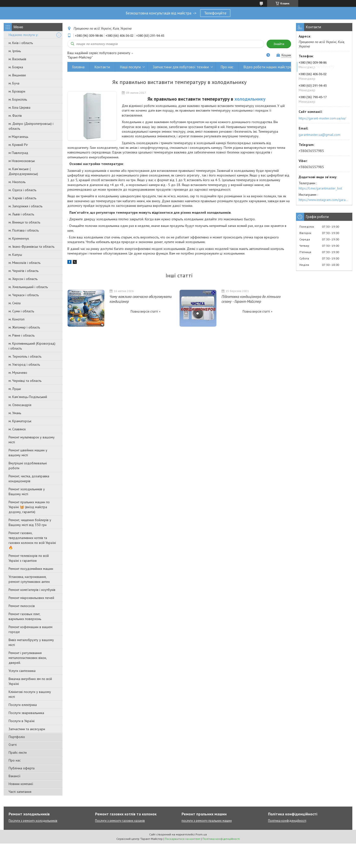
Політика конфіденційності (287, 821)
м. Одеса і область (22, 190)
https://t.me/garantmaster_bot (320, 188)
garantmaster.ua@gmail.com (319, 135)
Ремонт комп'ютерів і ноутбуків (32, 590)
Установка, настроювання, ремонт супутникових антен (29, 579)
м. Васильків (17, 59)
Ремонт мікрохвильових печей (31, 598)
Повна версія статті (144, 311)
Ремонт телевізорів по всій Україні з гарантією (29, 558)
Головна (78, 67)
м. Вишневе (17, 75)
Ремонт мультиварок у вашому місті (32, 440)
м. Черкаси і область (24, 295)
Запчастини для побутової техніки (181, 67)
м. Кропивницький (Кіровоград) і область (32, 346)
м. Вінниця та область (24, 222)
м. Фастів (15, 116)
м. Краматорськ (20, 421)
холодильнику (250, 99)
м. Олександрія (20, 405)
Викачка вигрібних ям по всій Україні (30, 681)
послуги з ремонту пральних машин (207, 821)
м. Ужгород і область (24, 364)
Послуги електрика (23, 705)
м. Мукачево (18, 373)
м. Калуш (15, 255)
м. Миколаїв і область (25, 263)
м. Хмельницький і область (28, 287)
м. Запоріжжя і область (25, 206)
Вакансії (14, 776)
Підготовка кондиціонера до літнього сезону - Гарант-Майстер (251, 299)
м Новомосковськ (22, 161)
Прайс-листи (18, 752)
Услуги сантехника (22, 671)
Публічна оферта (22, 768)
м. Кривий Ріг (18, 145)
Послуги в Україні (22, 721)
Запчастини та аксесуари (27, 729)
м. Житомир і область (24, 327)
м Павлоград (18, 153)
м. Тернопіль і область (25, 356)
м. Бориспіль (18, 99)
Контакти (102, 67)
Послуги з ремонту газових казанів (120, 821)
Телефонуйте (215, 13)
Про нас (15, 760)
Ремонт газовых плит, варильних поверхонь (25, 616)
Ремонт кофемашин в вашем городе (31, 629)
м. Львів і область (21, 214)
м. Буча (14, 83)
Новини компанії (21, 784)
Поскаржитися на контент (183, 839)
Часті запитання (20, 792)
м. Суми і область (21, 311)
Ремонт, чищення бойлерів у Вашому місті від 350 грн (30, 522)
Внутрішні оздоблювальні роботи (28, 466)
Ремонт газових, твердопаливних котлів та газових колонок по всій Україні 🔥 (32, 540)
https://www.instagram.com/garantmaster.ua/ (324, 200)
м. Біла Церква (19, 107)
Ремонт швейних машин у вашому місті (28, 453)
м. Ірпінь (15, 51)
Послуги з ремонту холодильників (33, 821)
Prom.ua (201, 834)
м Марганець (18, 137)
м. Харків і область (22, 198)
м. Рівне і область (22, 335)
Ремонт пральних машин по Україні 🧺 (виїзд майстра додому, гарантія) (29, 507)
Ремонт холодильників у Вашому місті (27, 492)
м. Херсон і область (23, 279)
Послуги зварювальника (26, 713)
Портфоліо (17, 737)
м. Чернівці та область (25, 381)
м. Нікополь (17, 182)
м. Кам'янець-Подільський (28, 397)
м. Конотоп (17, 319)
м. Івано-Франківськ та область (31, 246)
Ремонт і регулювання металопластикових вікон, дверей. (28, 658)
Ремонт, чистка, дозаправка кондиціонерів (29, 479)
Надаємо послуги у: (23, 35)
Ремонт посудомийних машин (31, 569)
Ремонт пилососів (22, 606)
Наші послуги (130, 67)
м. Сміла (15, 303)
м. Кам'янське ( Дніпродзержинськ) (23, 171)
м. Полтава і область (24, 230)
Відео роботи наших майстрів (268, 67)
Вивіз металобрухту (318, 67)
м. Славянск (17, 429)
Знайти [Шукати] (279, 44)
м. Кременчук (19, 238)
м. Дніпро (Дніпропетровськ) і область (31, 126)
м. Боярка (16, 67)
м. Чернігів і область (24, 271)
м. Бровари (17, 91)
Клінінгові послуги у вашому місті (30, 694)
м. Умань (15, 413)
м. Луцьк (15, 389)
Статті (13, 745)
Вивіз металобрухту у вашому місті (31, 642)
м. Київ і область (21, 43)
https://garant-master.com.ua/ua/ (322, 118)
